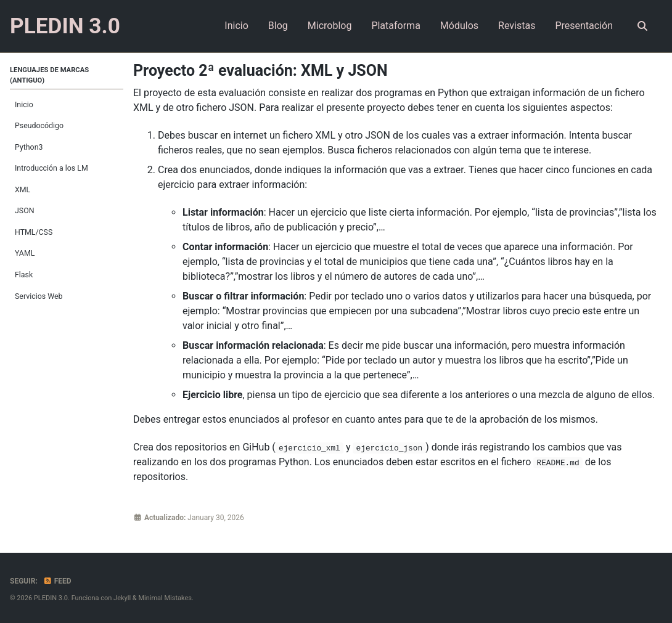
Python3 (29, 147)
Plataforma (395, 26)
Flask (24, 275)
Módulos (459, 26)
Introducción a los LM (51, 168)
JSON (24, 211)
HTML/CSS (34, 232)
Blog (278, 26)
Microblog (330, 26)
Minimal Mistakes (165, 598)
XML (23, 190)
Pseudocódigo (39, 126)
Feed (57, 581)
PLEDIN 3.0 (65, 26)
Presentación (584, 26)
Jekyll (122, 598)
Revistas (517, 26)
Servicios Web (39, 296)
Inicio (236, 26)
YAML (25, 253)
